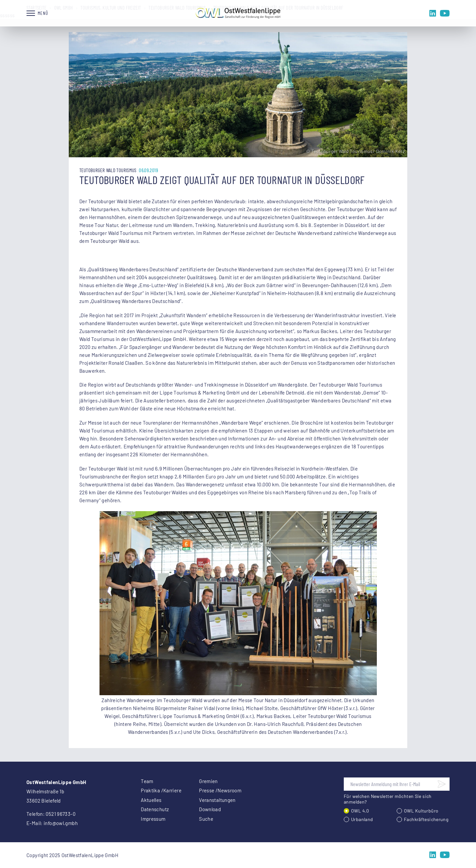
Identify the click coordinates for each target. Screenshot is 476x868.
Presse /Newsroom (220, 790)
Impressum (153, 819)
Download (210, 809)
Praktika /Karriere (161, 790)
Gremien (208, 781)
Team (147, 781)
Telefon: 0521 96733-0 (51, 814)
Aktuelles (151, 800)
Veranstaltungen (217, 800)
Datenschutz (155, 809)
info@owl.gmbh (61, 823)
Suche (206, 819)
